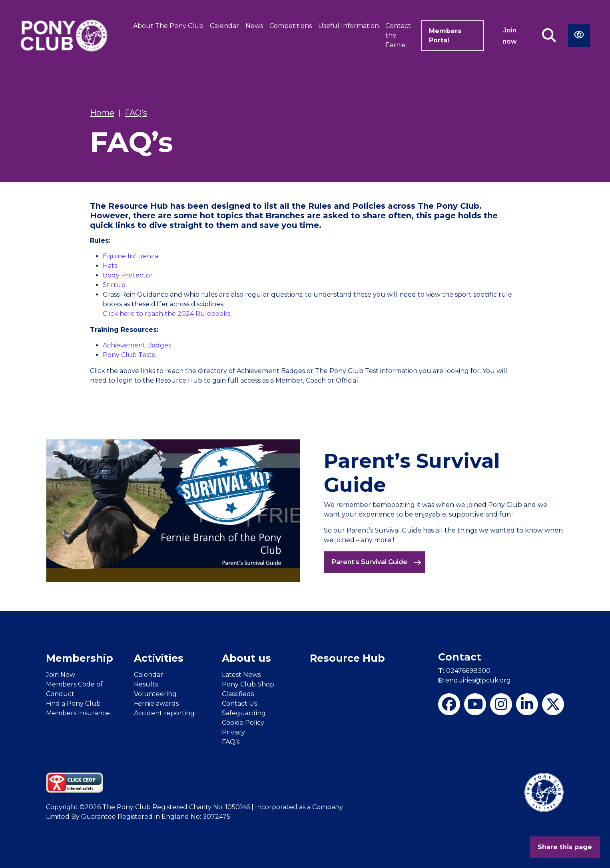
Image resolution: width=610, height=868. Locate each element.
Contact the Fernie (398, 35)
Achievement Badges (137, 345)
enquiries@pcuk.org (474, 680)
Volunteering (155, 694)
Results (146, 684)
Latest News (241, 675)
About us (246, 658)
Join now (510, 36)
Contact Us (239, 703)
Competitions (291, 26)
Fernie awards (156, 703)
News (254, 26)
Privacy (233, 732)
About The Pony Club (168, 26)
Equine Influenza (131, 256)
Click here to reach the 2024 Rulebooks (166, 314)
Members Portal (445, 35)
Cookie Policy (243, 723)
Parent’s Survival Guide (377, 562)
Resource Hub (347, 658)
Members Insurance (78, 713)
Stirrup (114, 285)
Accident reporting (164, 713)
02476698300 (464, 671)
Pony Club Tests (129, 355)
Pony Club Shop (248, 684)
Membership (80, 658)
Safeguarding (244, 713)
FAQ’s (231, 742)
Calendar (224, 26)
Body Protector (128, 275)
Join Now (61, 675)
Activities (159, 658)
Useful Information (349, 26)
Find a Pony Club (73, 703)
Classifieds (238, 694)
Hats (110, 266)
